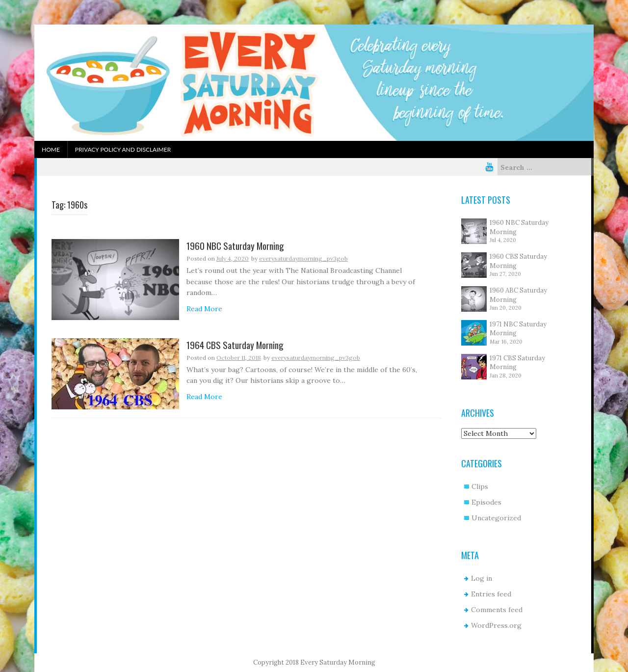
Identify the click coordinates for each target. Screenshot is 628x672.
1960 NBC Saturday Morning (235, 246)
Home (51, 149)
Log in (482, 578)
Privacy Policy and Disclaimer (123, 149)
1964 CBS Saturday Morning (235, 345)
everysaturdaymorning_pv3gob (303, 258)
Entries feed (491, 594)
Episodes (486, 502)
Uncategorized (496, 518)
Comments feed (497, 610)
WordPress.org (496, 625)
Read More (204, 309)
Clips (480, 486)
